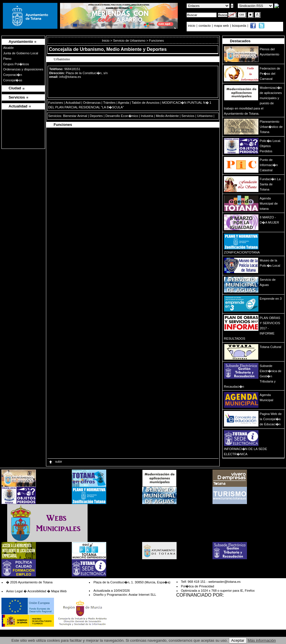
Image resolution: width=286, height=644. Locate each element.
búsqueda (239, 26)
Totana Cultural (270, 347)
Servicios (188, 116)
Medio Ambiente (167, 116)
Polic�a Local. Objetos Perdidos (270, 146)
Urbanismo (205, 116)
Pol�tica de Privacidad (197, 586)
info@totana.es (70, 77)
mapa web (222, 26)
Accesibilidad (37, 591)
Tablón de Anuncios (145, 103)
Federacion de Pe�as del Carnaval (270, 74)
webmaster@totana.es (225, 582)
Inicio (106, 41)
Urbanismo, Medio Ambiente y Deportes (123, 49)
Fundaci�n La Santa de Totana (270, 184)
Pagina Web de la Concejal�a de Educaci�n (270, 419)
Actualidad (73, 103)
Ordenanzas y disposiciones (23, 69)
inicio (192, 26)
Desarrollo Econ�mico (122, 116)
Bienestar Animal (75, 116)
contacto (204, 26)
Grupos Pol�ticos (16, 64)
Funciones (56, 103)
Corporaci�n (13, 75)
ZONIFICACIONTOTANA (242, 252)
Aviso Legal (14, 591)
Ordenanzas (92, 103)
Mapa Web (59, 591)
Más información (262, 640)
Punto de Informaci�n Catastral (269, 165)
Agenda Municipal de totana (269, 203)
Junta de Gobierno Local (21, 53)
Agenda (124, 103)
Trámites (109, 103)
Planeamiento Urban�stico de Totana (271, 127)
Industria (147, 116)
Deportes (96, 116)
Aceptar (238, 640)
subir (55, 462)
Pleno (7, 59)
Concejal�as (13, 80)
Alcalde (8, 48)
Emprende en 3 (271, 299)
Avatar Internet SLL (142, 595)
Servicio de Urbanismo (129, 41)
